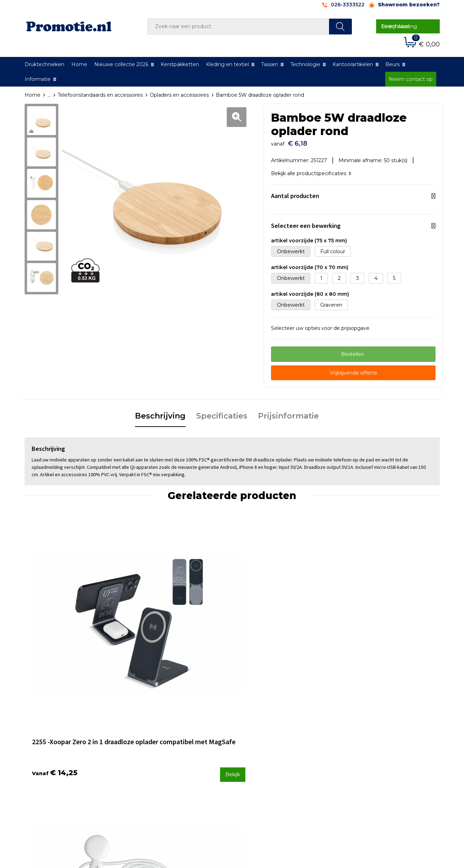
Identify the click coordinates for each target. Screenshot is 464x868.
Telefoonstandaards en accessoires (100, 95)
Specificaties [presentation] (222, 413)
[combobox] (239, 27)
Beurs (392, 64)
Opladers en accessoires (179, 95)
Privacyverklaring (364, 742)
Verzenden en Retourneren (275, 742)
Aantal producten (295, 193)
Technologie (305, 64)
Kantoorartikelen (353, 64)
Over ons (149, 724)
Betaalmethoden (262, 733)
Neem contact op (411, 79)
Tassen (270, 64)
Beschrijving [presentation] (160, 413)
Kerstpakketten (180, 64)
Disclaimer (356, 752)
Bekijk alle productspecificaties (311, 171)
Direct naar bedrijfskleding (399, 26)
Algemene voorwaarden (373, 724)
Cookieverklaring (364, 733)
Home (79, 64)
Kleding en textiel (227, 64)
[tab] (160, 414)
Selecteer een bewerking (306, 223)
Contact (251, 724)
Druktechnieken (44, 64)
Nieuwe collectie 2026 (121, 64)
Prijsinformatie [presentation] (288, 413)
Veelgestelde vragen (163, 733)
